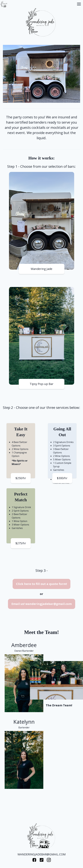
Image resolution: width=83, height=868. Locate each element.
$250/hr (21, 478)
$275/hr (21, 543)
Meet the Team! (42, 632)
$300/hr (62, 478)
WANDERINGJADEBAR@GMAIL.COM (42, 854)
